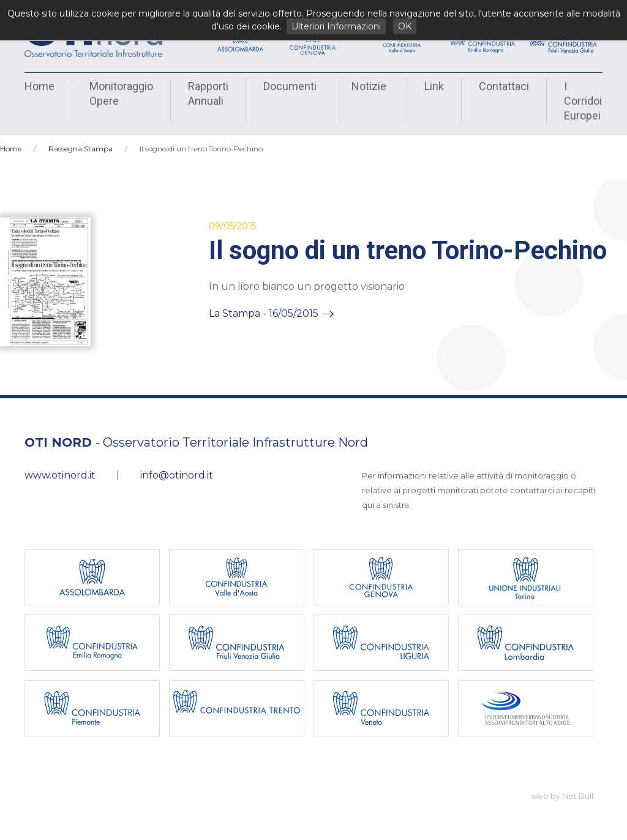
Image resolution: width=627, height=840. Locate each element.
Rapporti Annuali (208, 93)
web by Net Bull (562, 796)
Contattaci (504, 86)
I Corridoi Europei (584, 101)
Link (434, 86)
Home (39, 86)
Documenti (290, 86)
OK (405, 26)
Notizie (370, 86)
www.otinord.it (60, 475)
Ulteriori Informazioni (336, 26)
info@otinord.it (177, 475)
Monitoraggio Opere (121, 93)
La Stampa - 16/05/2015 (264, 313)
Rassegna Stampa (81, 149)
